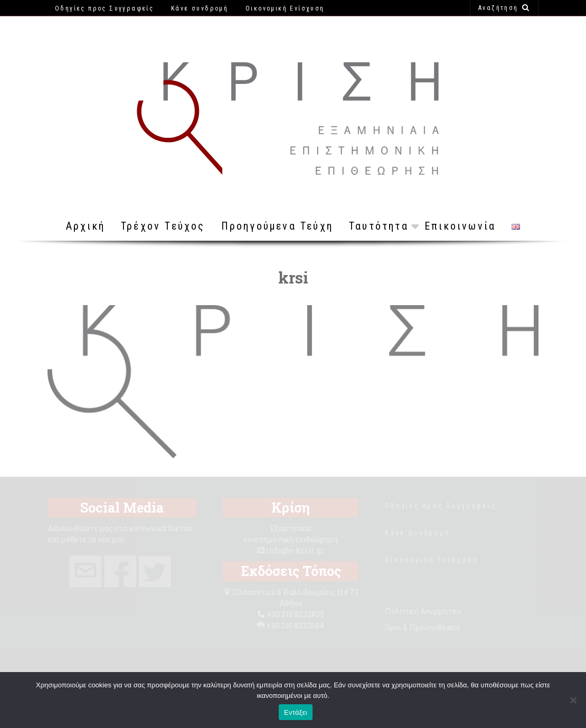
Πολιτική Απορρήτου (423, 611)
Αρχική (86, 226)
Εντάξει (296, 712)
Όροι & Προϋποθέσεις (423, 627)
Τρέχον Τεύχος (163, 226)
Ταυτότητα (379, 226)
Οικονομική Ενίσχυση (431, 560)
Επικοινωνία (460, 226)
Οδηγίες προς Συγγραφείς (441, 506)
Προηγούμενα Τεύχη (277, 226)
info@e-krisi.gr (295, 550)
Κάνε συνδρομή (417, 533)
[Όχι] (573, 700)
